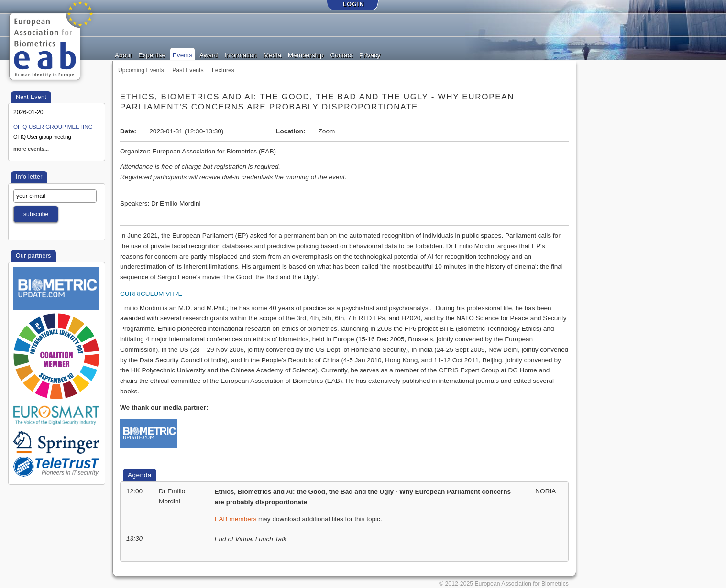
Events (183, 54)
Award (209, 54)
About (123, 54)
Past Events (188, 70)
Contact (341, 54)
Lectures (223, 70)
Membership (306, 54)
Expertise (152, 54)
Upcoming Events (141, 70)
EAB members (235, 519)
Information (241, 54)
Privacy (370, 54)
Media (272, 54)
